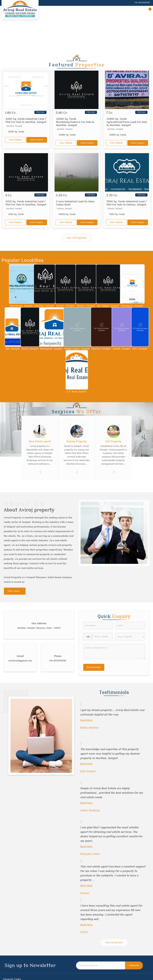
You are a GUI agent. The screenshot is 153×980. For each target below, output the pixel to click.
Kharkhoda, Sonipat (21, 306)
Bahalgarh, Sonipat (132, 306)
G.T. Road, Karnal (76, 392)
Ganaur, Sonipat (65, 306)
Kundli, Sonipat (121, 349)
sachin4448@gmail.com (20, 661)
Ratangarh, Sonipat (51, 349)
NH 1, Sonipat (140, 349)
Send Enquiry (37, 140)
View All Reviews (114, 943)
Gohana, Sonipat (86, 306)
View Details (15, 140)
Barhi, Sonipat (30, 349)
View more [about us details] (14, 591)
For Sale (40, 112)
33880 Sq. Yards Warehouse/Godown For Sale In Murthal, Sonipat (75, 122)
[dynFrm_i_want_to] (130, 637)
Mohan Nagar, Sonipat (77, 349)
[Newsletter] (101, 965)
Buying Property (77, 441)
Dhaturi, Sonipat (101, 349)
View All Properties (76, 238)
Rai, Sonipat (13, 349)
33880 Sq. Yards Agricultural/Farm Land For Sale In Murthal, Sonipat (127, 122)
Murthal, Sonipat (44, 306)
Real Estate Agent (40, 441)
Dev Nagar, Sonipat (108, 306)
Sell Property (113, 441)
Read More (86, 720)
